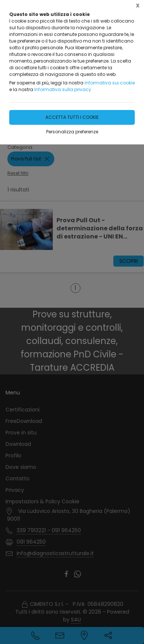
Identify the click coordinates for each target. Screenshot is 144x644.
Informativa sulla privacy (63, 89)
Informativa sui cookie (110, 83)
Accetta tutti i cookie (72, 117)
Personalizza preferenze (72, 132)
